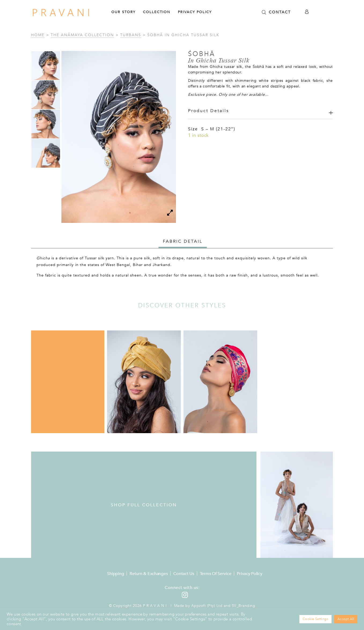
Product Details (209, 111)
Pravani (155, 606)
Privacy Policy (195, 12)
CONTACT (280, 12)
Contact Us (184, 574)
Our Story (123, 12)
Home (38, 35)
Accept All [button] (346, 619)
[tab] (183, 242)
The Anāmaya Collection (82, 35)
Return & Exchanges (149, 574)
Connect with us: (182, 588)
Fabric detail (183, 241)
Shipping (115, 574)
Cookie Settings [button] (315, 619)
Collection (157, 12)
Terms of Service (216, 574)
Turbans (131, 35)
